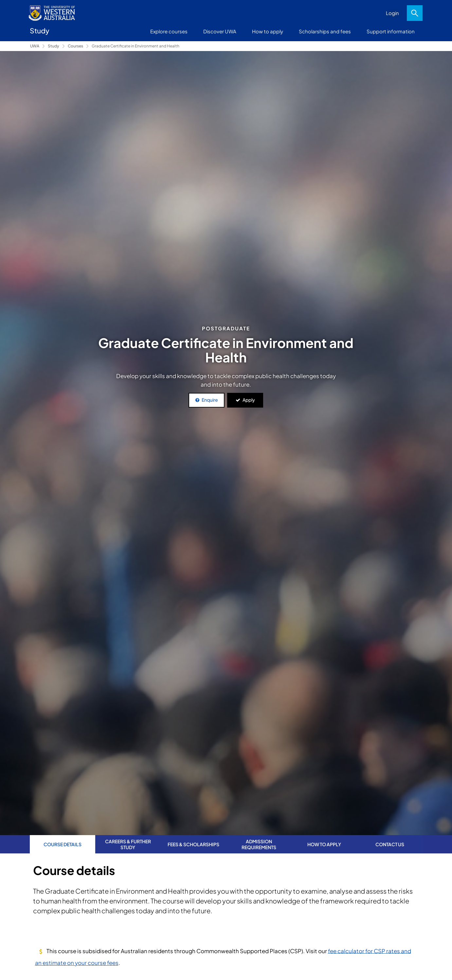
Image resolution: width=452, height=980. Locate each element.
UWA (35, 46)
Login (392, 13)
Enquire (210, 400)
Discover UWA (220, 31)
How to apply (268, 31)
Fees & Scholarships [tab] (193, 844)
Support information (391, 31)
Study (54, 46)
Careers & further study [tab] (128, 844)
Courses (75, 46)
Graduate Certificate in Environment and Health (136, 46)
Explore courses (169, 31)
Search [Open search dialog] (415, 13)
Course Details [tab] (63, 844)
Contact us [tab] (390, 844)
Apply (249, 400)
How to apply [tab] (324, 844)
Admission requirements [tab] (259, 844)
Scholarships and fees (325, 31)
